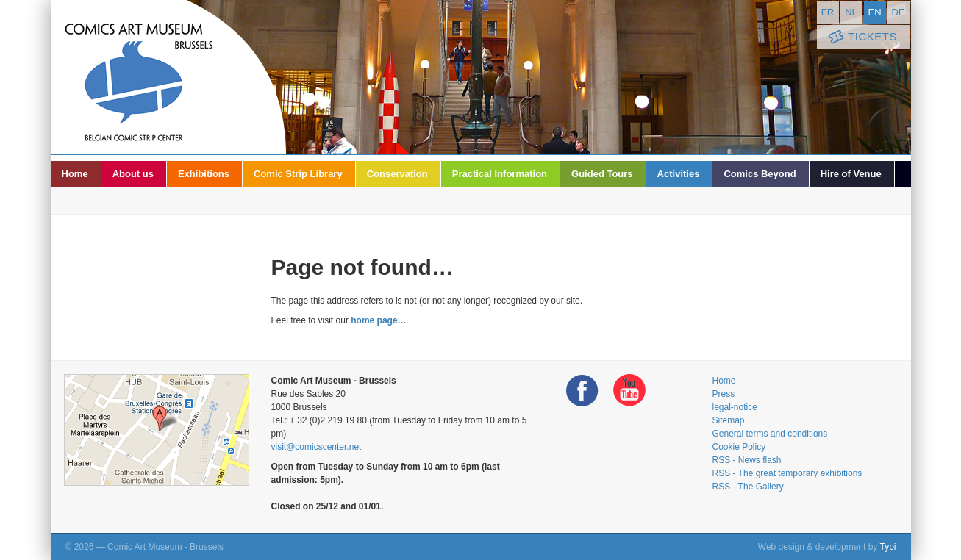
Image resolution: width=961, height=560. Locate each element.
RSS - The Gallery (748, 487)
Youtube (629, 391)
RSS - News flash (747, 460)
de (898, 12)
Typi (887, 547)
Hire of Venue (851, 174)
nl (851, 12)
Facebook (582, 391)
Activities (679, 174)
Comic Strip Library (298, 174)
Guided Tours (602, 174)
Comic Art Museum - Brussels (168, 77)
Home (75, 174)
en (874, 12)
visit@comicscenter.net (317, 447)
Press (724, 394)
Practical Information (500, 174)
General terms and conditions (770, 434)
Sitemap (729, 420)
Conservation (397, 174)
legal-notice (735, 407)
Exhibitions (204, 174)
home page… (378, 320)
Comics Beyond (760, 174)
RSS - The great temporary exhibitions (787, 473)
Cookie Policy (739, 447)
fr (828, 12)
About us (133, 174)
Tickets (862, 37)
